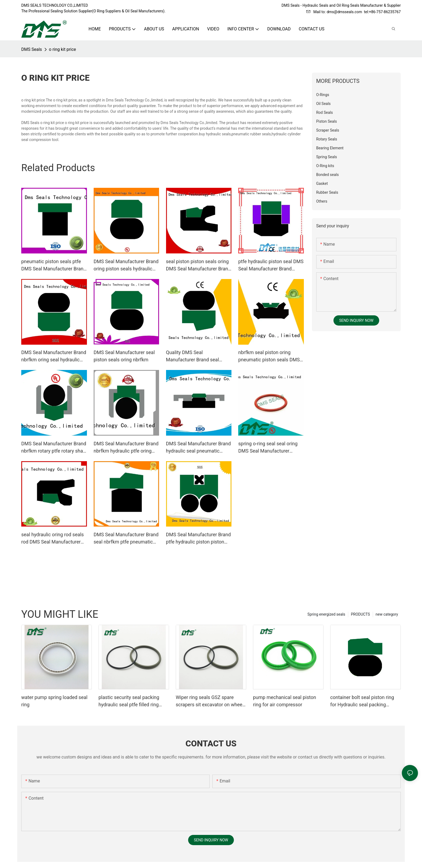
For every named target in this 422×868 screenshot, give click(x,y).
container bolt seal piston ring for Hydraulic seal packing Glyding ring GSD (362, 701)
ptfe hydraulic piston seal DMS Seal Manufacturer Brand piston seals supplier (271, 265)
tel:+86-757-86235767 (382, 12)
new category (387, 614)
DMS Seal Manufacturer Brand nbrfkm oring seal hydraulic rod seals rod (54, 356)
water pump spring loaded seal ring (54, 701)
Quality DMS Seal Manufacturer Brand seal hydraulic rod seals (193, 356)
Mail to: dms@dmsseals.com (334, 12)
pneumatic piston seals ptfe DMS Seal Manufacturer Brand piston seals (54, 265)
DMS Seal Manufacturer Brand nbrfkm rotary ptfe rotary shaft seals (54, 448)
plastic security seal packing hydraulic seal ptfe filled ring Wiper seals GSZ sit (129, 701)
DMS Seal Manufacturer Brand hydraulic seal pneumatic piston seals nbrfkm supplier (198, 448)
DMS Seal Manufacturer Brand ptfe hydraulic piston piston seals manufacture (198, 539)
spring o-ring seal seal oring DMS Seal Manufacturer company (268, 448)
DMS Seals (32, 49)
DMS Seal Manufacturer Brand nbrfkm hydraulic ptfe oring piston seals (126, 448)
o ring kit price (63, 49)
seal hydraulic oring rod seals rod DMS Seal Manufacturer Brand (52, 539)
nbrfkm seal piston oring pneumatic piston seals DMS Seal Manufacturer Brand (269, 356)
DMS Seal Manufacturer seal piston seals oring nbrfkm (124, 356)
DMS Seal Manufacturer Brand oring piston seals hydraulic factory (126, 265)
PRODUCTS (361, 614)
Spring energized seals (326, 614)
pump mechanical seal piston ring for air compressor (284, 701)
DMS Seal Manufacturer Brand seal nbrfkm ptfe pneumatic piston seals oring (126, 539)
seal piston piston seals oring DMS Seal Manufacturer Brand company (198, 265)
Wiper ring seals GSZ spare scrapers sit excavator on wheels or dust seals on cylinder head (211, 701)
